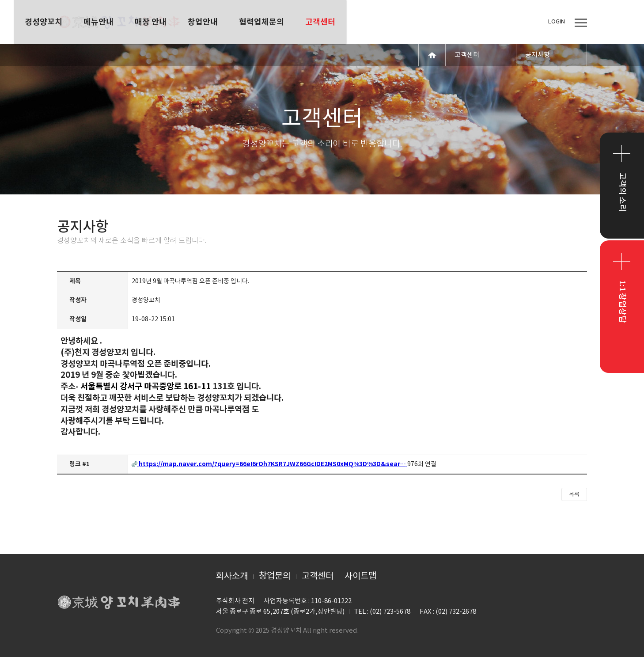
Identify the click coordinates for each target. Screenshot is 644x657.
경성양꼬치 (119, 22)
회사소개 (232, 576)
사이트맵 (360, 576)
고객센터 (318, 576)
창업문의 (275, 576)
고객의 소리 (622, 192)
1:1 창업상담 (622, 302)
